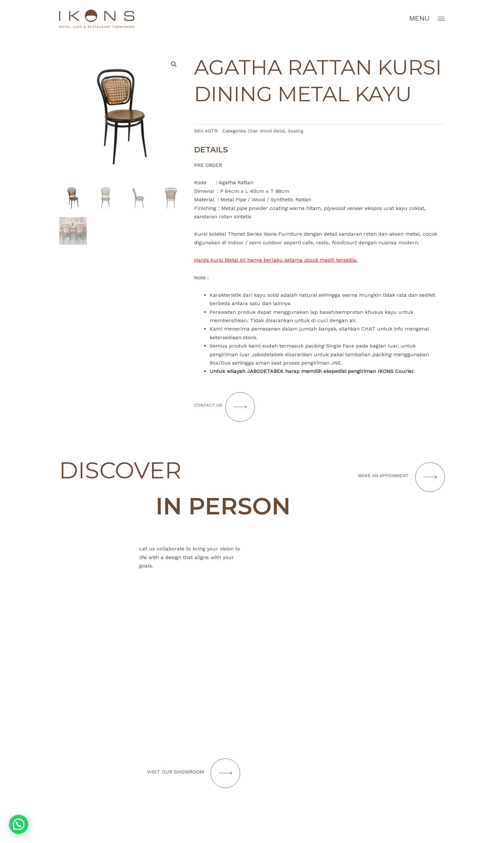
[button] (19, 824)
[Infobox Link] (352, 753)
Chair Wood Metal (268, 131)
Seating (299, 131)
